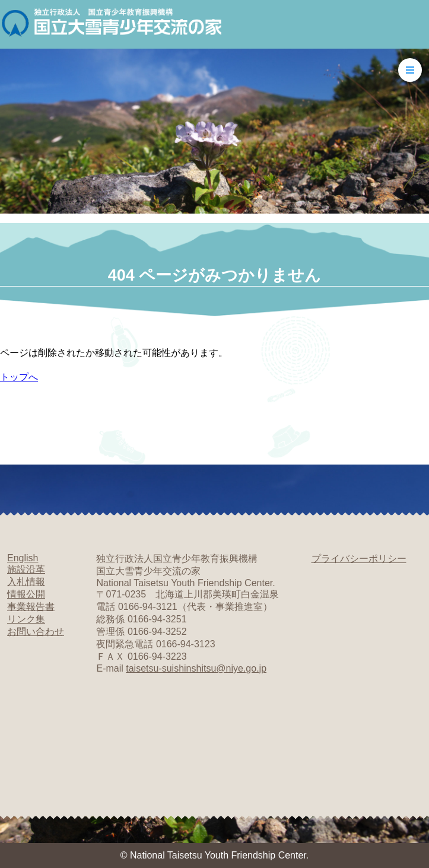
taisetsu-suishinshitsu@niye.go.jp (196, 668)
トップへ (19, 377)
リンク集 (26, 619)
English (23, 558)
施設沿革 (26, 569)
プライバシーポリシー (359, 559)
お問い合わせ (36, 632)
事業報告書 (31, 607)
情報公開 (26, 594)
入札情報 (26, 582)
